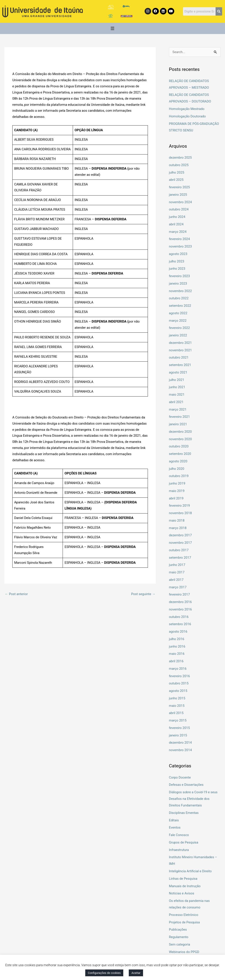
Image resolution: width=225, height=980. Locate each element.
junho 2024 (177, 217)
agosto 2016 (178, 632)
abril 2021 (176, 402)
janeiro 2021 (178, 424)
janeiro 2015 (178, 735)
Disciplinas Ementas (184, 813)
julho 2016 (177, 639)
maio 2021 (177, 395)
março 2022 (178, 321)
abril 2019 (176, 498)
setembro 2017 (180, 558)
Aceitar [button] (136, 973)
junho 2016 (177, 646)
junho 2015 (177, 698)
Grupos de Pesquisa (184, 842)
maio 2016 (177, 654)
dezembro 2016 (180, 602)
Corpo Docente (180, 777)
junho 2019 (177, 483)
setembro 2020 (180, 454)
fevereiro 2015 (180, 728)
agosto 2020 (178, 461)
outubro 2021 (179, 357)
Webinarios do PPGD (184, 952)
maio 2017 (177, 572)
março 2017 (178, 587)
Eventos (175, 827)
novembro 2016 (180, 609)
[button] (113, 29)
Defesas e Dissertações (186, 785)
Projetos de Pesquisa (184, 922)
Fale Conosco (179, 835)
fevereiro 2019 (180, 506)
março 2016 (178, 669)
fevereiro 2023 (180, 276)
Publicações (178, 930)
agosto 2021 (178, 372)
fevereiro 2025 (180, 187)
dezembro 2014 (180, 743)
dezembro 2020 (180, 432)
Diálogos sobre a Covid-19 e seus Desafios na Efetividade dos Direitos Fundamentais (193, 799)
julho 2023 (177, 261)
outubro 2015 (179, 683)
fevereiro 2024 (180, 239)
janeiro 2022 (178, 335)
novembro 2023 (180, 246)
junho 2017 (177, 565)
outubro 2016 (179, 617)
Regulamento (179, 937)
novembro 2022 (180, 291)
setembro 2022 (180, 306)
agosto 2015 (178, 691)
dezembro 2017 (180, 535)
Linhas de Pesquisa (183, 879)
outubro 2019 (179, 476)
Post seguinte (143, 594)
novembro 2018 (180, 513)
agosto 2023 (178, 254)
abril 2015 (176, 713)
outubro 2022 (179, 298)
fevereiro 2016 (180, 676)
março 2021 (178, 409)
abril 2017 (176, 580)
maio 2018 (177, 521)
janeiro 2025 (178, 195)
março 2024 (178, 232)
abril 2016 (176, 661)
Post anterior (16, 594)
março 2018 (178, 528)
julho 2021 (177, 380)
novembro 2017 (180, 543)
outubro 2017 (179, 550)
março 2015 (178, 720)
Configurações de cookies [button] (104, 973)
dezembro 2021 (180, 343)
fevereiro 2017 (180, 594)
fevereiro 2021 (180, 417)
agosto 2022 (178, 313)
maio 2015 (177, 706)
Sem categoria (180, 944)
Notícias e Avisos (182, 893)
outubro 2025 (179, 165)
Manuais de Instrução (185, 886)
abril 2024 (176, 224)
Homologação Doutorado (187, 116)
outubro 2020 (179, 446)
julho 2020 (177, 469)
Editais (174, 820)
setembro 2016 (180, 624)
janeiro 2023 (178, 284)
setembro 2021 (180, 365)
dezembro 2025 (180, 158)
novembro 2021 (180, 350)
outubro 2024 (179, 209)
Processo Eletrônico (184, 915)
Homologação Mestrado (187, 109)
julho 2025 (177, 172)
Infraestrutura (179, 850)
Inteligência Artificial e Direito (190, 871)
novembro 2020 (180, 439)
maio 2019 (177, 491)
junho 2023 (177, 269)
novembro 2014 (180, 750)
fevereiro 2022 (180, 328)
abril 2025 (176, 180)
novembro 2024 (180, 202)
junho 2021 (177, 387)
